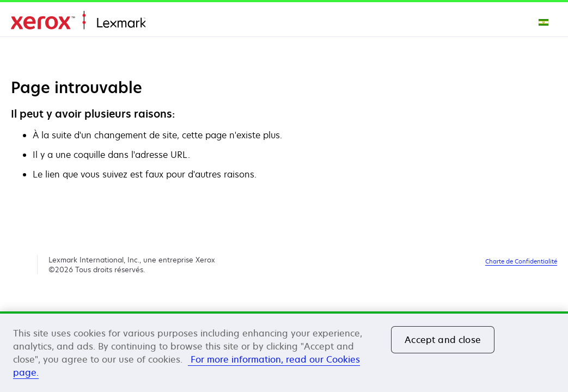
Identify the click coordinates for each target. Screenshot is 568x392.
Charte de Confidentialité (521, 261)
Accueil (78, 20)
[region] (284, 352)
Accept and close (443, 340)
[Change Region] (544, 22)
